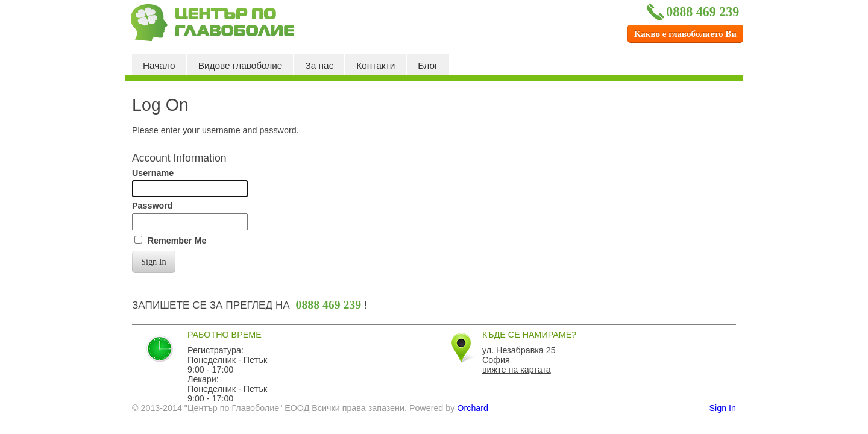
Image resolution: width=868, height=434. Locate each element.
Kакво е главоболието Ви (685, 34)
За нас (319, 65)
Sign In (154, 262)
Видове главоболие (241, 65)
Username (153, 173)
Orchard (473, 408)
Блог (428, 65)
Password (153, 206)
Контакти (376, 65)
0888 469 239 (692, 12)
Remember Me (177, 241)
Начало (159, 65)
